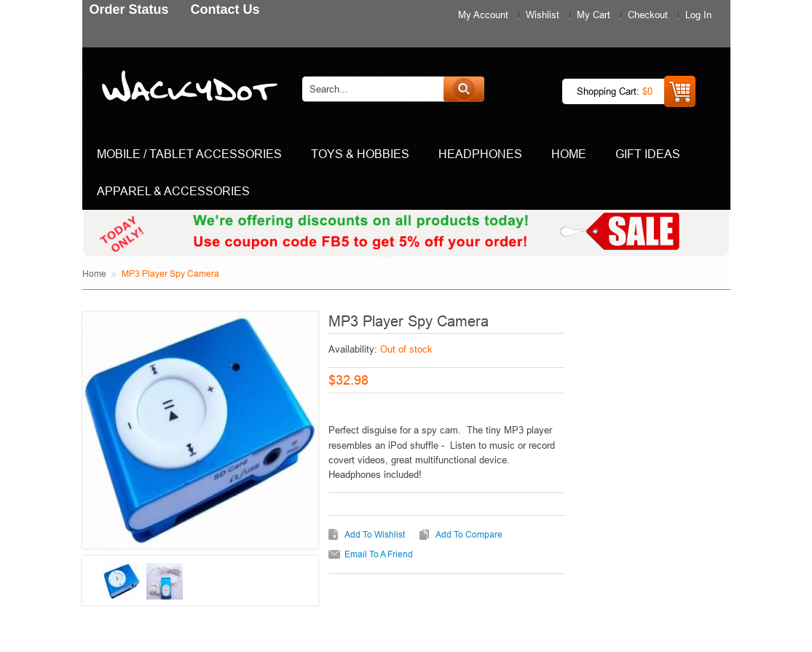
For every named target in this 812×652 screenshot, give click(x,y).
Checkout (648, 15)
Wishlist (543, 15)
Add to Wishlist (375, 534)
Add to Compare (469, 534)
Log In (698, 15)
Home (94, 274)
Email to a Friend (379, 554)
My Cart (594, 15)
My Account (483, 15)
